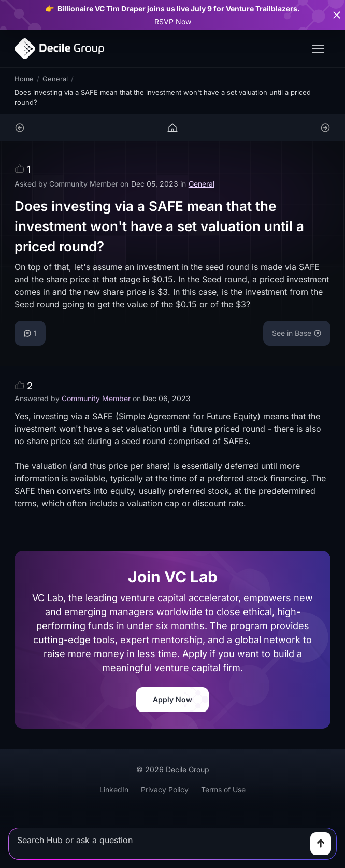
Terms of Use (223, 789)
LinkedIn (114, 789)
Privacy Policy (165, 789)
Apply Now (172, 699)
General (55, 79)
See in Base (297, 333)
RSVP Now (173, 22)
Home (24, 79)
